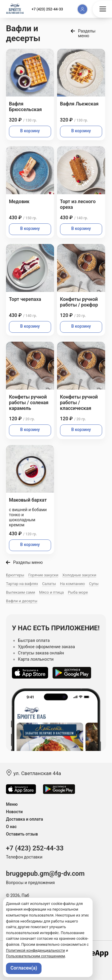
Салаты (49, 584)
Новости (14, 812)
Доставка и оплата (24, 819)
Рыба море (78, 592)
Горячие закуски (43, 575)
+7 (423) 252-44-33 (47, 9)
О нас (11, 827)
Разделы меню (87, 33)
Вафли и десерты (22, 601)
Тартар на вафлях (22, 584)
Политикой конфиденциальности (35, 950)
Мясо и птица (52, 592)
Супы (94, 584)
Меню (12, 804)
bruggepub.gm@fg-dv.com (45, 874)
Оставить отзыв (22, 834)
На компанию (73, 584)
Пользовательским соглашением (36, 956)
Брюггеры (15, 575)
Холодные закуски (79, 575)
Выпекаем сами (20, 592)
